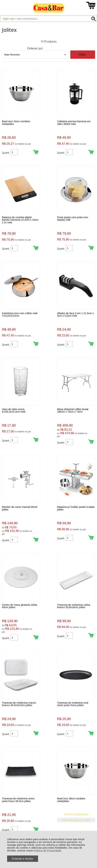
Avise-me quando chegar (16, 643)
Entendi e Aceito (22, 859)
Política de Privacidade (47, 851)
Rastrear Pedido (22, 740)
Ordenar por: (35, 48)
